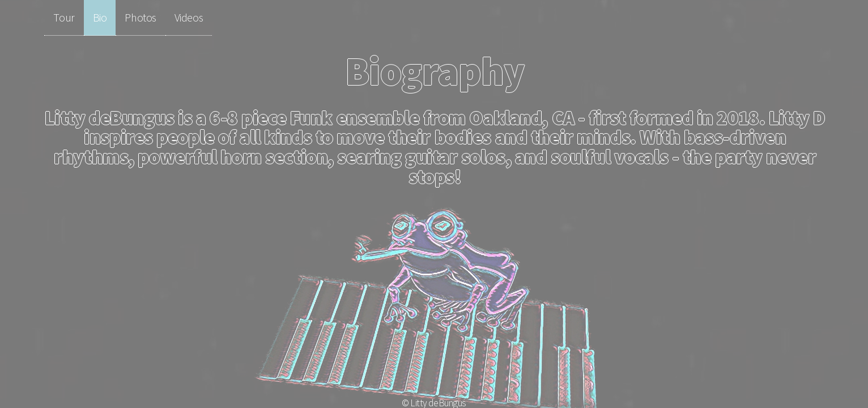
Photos (140, 17)
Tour (64, 17)
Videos (189, 17)
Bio (100, 17)
